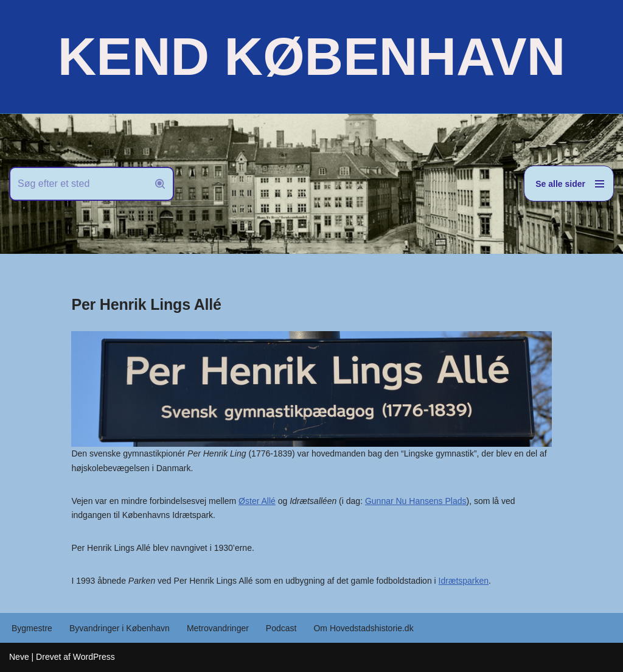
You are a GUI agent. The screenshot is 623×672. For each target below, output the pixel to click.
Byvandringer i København (120, 628)
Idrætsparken (464, 581)
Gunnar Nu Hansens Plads (416, 501)
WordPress (94, 657)
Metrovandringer (218, 628)
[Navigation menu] (569, 184)
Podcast (281, 628)
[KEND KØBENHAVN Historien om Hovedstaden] (311, 57)
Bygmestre (32, 628)
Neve (19, 657)
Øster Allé (257, 501)
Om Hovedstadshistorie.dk (363, 628)
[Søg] (78, 184)
